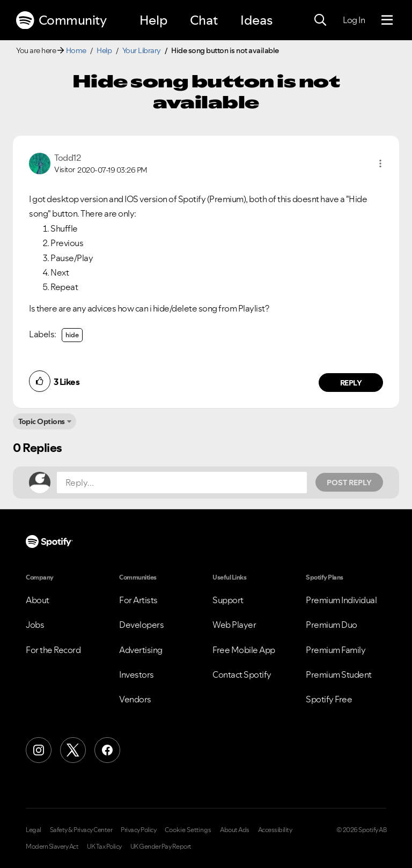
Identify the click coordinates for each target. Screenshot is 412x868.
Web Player (234, 625)
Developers (141, 625)
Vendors (135, 699)
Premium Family (336, 650)
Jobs (35, 625)
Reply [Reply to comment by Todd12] (351, 383)
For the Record (53, 650)
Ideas (256, 20)
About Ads (235, 830)
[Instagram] (39, 750)
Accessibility (275, 830)
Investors (137, 674)
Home (76, 50)
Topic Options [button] (42, 421)
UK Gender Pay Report (161, 847)
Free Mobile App (244, 650)
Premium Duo (332, 625)
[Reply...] (182, 483)
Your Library (142, 50)
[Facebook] (107, 750)
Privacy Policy (138, 830)
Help (153, 20)
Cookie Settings (188, 830)
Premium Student (339, 674)
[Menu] (387, 20)
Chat (204, 20)
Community (61, 20)
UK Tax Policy (104, 847)
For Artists (138, 600)
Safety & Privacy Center (81, 830)
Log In (354, 20)
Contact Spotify (242, 674)
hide (72, 335)
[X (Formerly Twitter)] (73, 750)
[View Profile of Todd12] (67, 158)
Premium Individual (341, 600)
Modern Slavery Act (52, 847)
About (38, 600)
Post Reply (349, 483)
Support (228, 600)
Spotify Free (329, 699)
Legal (34, 830)
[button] (380, 164)
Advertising (141, 650)
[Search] (320, 20)
